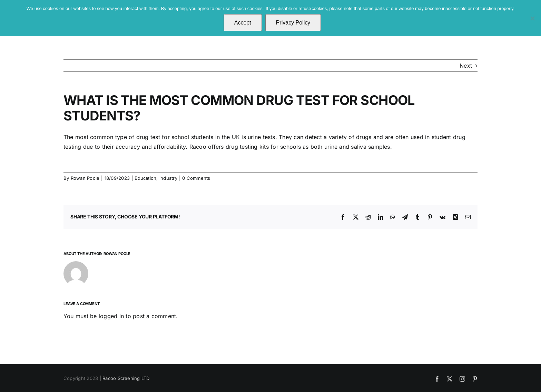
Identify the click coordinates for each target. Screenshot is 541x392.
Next (466, 66)
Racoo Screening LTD (126, 378)
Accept (243, 23)
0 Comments (196, 178)
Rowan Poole (85, 178)
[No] (532, 18)
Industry (168, 178)
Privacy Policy (293, 23)
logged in (111, 316)
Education (145, 178)
